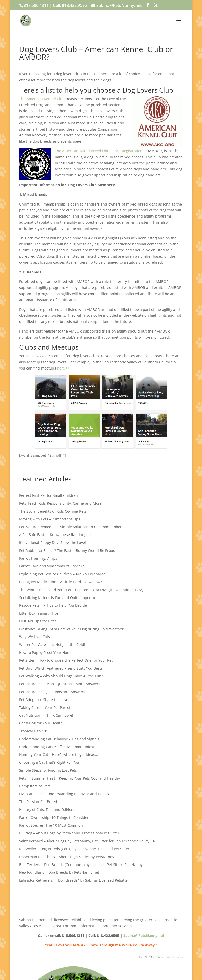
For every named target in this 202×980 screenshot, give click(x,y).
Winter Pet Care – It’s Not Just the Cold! (52, 645)
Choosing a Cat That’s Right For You (49, 762)
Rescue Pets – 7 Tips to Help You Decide (53, 605)
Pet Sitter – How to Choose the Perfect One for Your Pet (66, 660)
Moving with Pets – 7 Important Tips (50, 519)
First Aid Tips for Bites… (39, 621)
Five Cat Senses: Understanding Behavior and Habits (64, 794)
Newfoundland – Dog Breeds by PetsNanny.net (59, 872)
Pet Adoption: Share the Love (44, 700)
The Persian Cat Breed (38, 802)
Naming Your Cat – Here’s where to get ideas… (58, 754)
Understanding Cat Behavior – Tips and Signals (59, 739)
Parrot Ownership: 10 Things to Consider (54, 817)
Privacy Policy (174, 957)
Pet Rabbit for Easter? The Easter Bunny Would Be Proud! (68, 550)
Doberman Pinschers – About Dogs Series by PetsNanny (67, 857)
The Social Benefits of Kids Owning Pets (53, 511)
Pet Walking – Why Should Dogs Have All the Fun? (61, 676)
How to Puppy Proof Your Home (46, 652)
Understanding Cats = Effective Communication (59, 747)
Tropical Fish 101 (33, 731)
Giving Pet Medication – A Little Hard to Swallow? (60, 582)
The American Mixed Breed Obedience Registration (99, 151)
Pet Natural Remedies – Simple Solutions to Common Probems (72, 527)
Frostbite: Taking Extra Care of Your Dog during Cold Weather (71, 629)
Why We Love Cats (35, 637)
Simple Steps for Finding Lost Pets (48, 770)
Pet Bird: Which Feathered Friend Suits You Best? (61, 668)
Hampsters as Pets (35, 786)
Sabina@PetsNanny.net (144, 936)
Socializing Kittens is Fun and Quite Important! (59, 598)
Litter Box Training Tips (39, 613)
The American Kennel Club (42, 99)
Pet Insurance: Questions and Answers (52, 692)
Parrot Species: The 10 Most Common (51, 825)
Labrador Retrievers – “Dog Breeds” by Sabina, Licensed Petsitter (74, 880)
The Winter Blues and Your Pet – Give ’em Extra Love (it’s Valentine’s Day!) (81, 590)
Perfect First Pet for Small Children (49, 495)
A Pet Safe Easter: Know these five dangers (55, 535)
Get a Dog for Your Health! (41, 723)
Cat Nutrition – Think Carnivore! (46, 715)
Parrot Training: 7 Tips (38, 558)
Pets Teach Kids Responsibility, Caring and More (60, 503)
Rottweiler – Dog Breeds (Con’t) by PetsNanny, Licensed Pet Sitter (74, 849)
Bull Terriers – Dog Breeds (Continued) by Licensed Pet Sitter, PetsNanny (81, 865)
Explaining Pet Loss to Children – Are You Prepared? (63, 574)
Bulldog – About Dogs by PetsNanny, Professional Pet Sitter (69, 833)
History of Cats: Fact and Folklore (47, 810)
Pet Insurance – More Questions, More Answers (60, 684)
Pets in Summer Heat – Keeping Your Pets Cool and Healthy (70, 778)
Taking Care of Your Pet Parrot (45, 708)
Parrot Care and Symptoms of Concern (52, 566)
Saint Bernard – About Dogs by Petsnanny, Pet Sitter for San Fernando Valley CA (87, 841)
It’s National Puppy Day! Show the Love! (52, 543)
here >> (64, 368)
